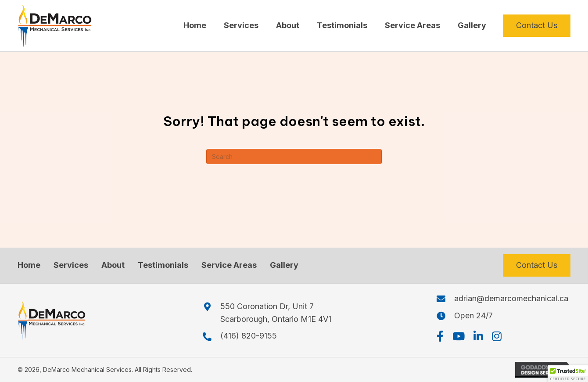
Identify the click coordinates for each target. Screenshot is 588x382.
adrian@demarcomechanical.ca (511, 298)
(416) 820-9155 (249, 336)
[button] (440, 336)
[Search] (294, 157)
